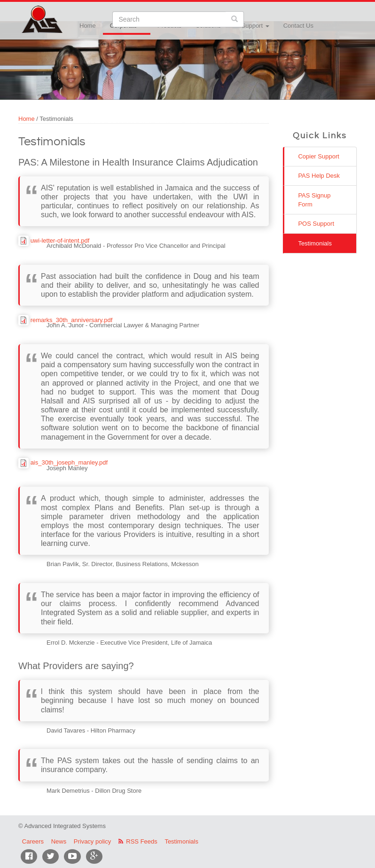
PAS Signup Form (314, 200)
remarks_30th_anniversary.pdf (72, 320)
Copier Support (318, 156)
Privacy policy (92, 841)
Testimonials (315, 243)
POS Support (316, 224)
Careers (33, 841)
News (59, 841)
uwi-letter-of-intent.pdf (60, 241)
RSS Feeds (141, 841)
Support (255, 26)
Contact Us (298, 26)
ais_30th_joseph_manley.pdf (69, 462)
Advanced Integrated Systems (65, 14)
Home (88, 26)
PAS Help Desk (319, 176)
